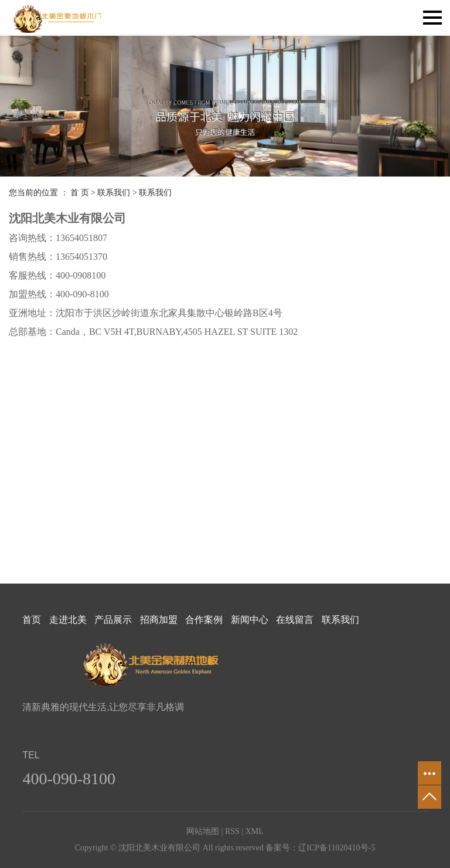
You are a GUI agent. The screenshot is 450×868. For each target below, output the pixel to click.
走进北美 (68, 620)
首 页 (80, 193)
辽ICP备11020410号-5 (337, 848)
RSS (232, 831)
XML (255, 831)
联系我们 (114, 193)
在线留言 (295, 620)
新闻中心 (250, 620)
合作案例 (204, 620)
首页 (32, 620)
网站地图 (203, 831)
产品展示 (113, 620)
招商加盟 (159, 620)
